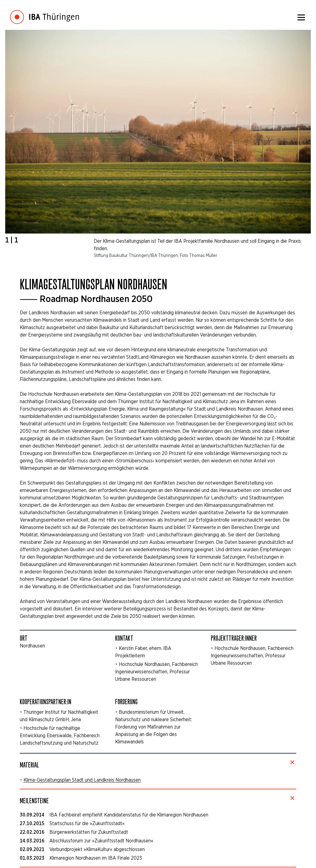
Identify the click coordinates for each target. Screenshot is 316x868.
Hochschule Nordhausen (144, 664)
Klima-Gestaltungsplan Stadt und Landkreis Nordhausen (82, 780)
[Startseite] (44, 12)
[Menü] (301, 17)
